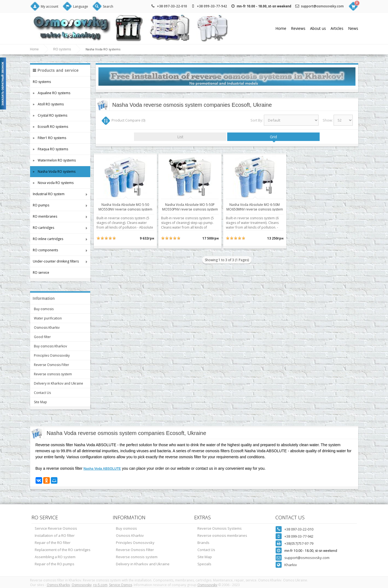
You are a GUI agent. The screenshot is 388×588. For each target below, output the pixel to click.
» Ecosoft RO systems (50, 127)
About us (318, 28)
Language (81, 6)
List (180, 137)
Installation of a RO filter (55, 535)
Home (281, 28)
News (353, 28)
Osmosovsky (82, 585)
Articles (337, 28)
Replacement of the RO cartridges (63, 550)
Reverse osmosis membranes (222, 535)
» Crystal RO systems (50, 115)
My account (49, 6)
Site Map (40, 402)
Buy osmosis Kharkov (50, 346)
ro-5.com (100, 585)
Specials (204, 564)
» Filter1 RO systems (49, 138)
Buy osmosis (44, 309)
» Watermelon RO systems (54, 160)
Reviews (298, 28)
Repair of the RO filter (53, 543)
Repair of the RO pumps (55, 564)
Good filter (42, 337)
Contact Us (42, 393)
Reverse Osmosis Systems (220, 528)
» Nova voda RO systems (53, 183)
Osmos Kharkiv (58, 585)
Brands (203, 543)
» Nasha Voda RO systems (54, 171)
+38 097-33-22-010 (172, 6)
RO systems (62, 49)
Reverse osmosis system (53, 374)
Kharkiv (291, 565)
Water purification (48, 318)
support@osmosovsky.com (322, 6)
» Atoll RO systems (48, 104)
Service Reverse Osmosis (56, 528)
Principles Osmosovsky (52, 355)
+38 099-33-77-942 (212, 6)
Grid (273, 137)
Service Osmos (121, 585)
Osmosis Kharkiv (47, 328)
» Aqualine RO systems (52, 93)
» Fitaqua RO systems (50, 149)
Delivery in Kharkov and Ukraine (59, 383)
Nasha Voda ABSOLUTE (102, 469)
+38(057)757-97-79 (299, 543)
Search (108, 6)
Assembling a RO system (55, 557)
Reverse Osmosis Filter (52, 365)
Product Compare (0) (128, 120)
